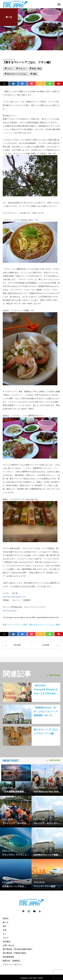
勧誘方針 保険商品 (11, 961)
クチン (10, 69)
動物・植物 (37, 69)
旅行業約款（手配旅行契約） (15, 953)
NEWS (6, 918)
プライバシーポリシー (12, 965)
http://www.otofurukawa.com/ (14, 597)
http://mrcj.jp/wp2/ (10, 611)
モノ (5, 934)
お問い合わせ (8, 945)
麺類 (35, 74)
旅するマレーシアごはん (17, 74)
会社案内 (7, 942)
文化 (5, 930)
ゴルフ (6, 938)
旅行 (5, 926)
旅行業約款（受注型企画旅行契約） (18, 949)
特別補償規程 (8, 957)
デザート (22, 69)
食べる (9, 17)
